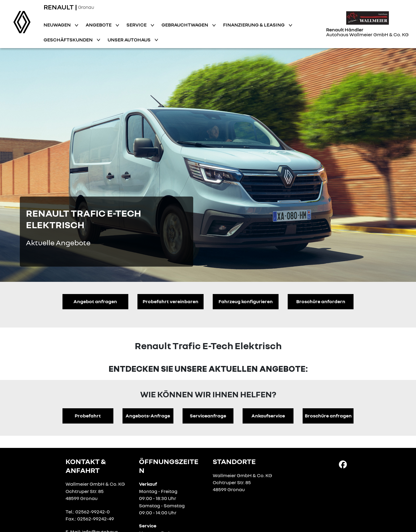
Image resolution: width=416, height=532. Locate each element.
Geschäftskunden (69, 40)
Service (137, 25)
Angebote (99, 25)
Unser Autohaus (130, 40)
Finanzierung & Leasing (254, 25)
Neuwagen (58, 25)
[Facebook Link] (343, 464)
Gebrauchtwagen (185, 25)
